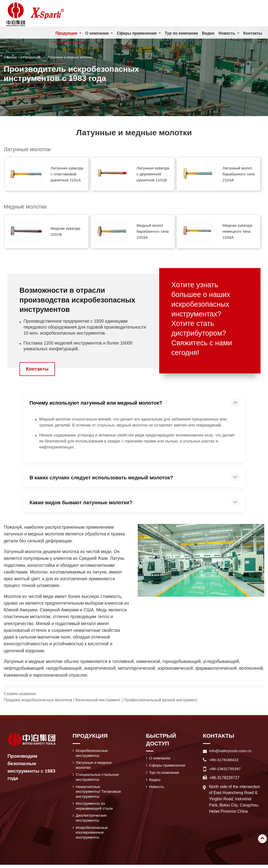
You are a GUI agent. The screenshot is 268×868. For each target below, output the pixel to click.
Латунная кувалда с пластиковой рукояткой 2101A (67, 174)
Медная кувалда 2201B (66, 232)
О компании (160, 759)
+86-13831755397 (225, 769)
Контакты (253, 33)
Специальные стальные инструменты (98, 778)
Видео (208, 33)
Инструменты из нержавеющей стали (95, 808)
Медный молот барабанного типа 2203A (153, 232)
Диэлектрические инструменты (92, 821)
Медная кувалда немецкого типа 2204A (238, 232)
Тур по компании (181, 33)
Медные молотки (26, 207)
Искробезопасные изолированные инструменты (92, 835)
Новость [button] (227, 33)
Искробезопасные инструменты (92, 754)
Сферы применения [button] (137, 33)
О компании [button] (97, 33)
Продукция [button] (67, 33)
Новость (157, 788)
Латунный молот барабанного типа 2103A (239, 174)
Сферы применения (168, 766)
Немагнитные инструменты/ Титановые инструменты (99, 793)
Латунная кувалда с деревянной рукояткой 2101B (153, 174)
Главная (10, 57)
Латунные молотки (28, 149)
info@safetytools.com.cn (231, 751)
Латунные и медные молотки (94, 766)
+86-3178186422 (224, 760)
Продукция (32, 57)
